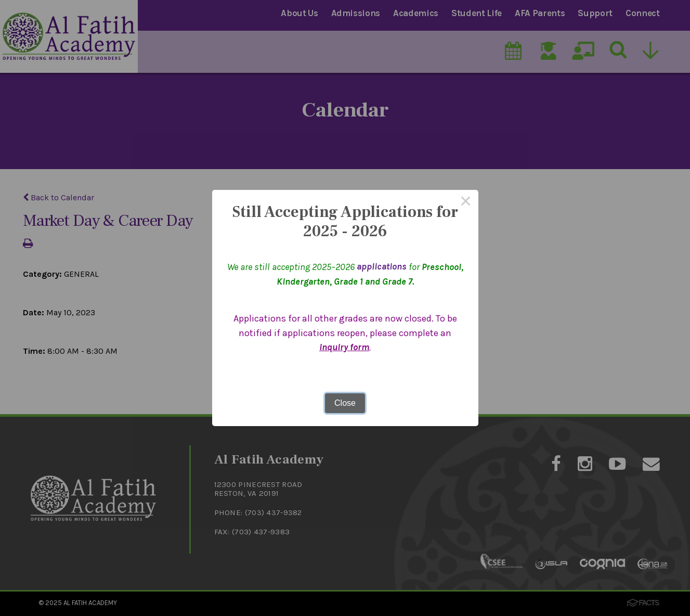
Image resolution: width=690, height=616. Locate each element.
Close (345, 403)
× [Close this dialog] (466, 202)
